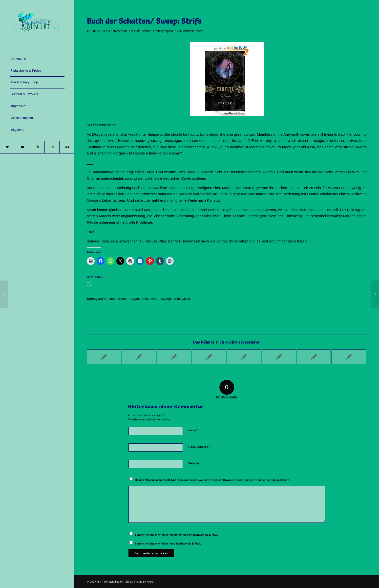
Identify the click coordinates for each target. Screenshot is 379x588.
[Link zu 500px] (67, 147)
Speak (169, 31)
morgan (133, 299)
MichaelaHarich (193, 31)
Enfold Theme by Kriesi (140, 582)
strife (144, 299)
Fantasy (158, 31)
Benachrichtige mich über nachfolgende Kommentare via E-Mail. (176, 535)
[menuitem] (37, 59)
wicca (186, 299)
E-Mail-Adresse (199, 447)
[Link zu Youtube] (22, 147)
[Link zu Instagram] (37, 147)
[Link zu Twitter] (7, 147)
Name (193, 430)
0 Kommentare (118, 31)
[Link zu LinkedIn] (52, 147)
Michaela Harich (113, 582)
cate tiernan (117, 299)
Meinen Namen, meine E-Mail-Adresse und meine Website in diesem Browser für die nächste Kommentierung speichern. (212, 480)
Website (194, 463)
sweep (155, 299)
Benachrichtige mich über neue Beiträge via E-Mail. (168, 544)
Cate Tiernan (143, 31)
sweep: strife (171, 299)
